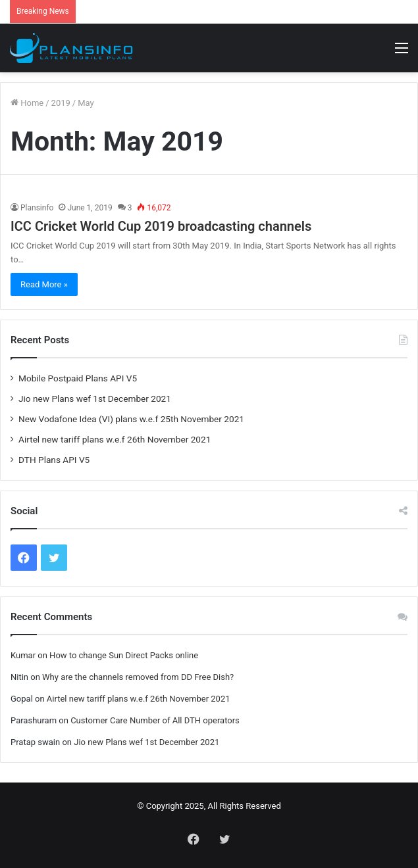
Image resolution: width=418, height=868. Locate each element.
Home (27, 103)
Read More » (44, 284)
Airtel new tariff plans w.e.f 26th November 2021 (115, 439)
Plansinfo (37, 208)
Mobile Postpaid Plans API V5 (78, 378)
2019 (61, 103)
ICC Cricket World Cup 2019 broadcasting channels (161, 226)
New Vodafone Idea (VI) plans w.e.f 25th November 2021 (131, 419)
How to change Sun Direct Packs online (124, 655)
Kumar (23, 655)
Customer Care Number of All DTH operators (155, 720)
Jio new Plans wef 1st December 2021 (95, 398)
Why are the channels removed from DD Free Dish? (138, 677)
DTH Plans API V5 (54, 460)
